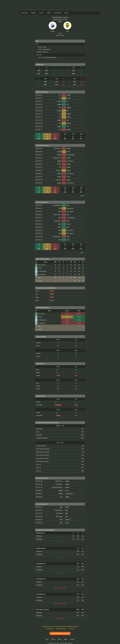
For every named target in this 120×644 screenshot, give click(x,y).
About (66, 639)
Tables (33, 13)
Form (49, 13)
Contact (72, 639)
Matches (24, 13)
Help (47, 639)
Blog (66, 13)
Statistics (58, 13)
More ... (83, 196)
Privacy (53, 639)
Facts (41, 13)
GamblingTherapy (61, 629)
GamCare (71, 629)
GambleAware (50, 629)
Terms (60, 639)
